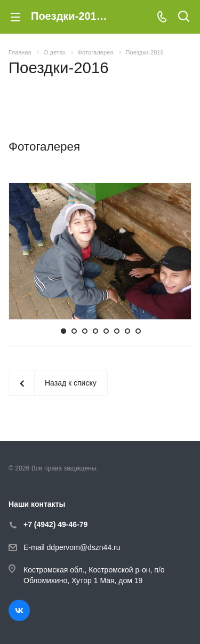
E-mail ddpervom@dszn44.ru (72, 548)
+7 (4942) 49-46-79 (55, 524)
